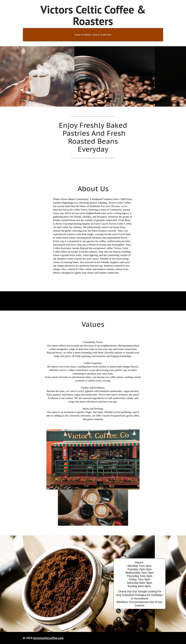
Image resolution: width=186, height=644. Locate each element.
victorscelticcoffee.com (48, 638)
